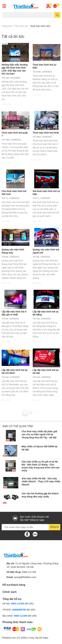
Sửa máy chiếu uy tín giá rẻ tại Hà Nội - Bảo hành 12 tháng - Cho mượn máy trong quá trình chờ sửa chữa (40, 466)
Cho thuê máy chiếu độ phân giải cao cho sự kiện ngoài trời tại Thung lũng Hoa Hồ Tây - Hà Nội (39, 434)
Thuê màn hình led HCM (46, 133)
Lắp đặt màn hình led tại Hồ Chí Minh (15, 371)
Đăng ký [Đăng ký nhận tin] (55, 527)
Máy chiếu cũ (8, 20)
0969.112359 (18, 603)
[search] (57, 15)
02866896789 (19, 610)
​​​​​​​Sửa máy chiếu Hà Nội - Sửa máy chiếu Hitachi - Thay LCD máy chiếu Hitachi (41, 481)
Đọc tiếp (6, 104)
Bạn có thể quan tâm (18, 426)
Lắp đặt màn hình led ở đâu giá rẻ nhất (14, 313)
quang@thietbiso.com (25, 577)
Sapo (46, 638)
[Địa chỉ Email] (31, 527)
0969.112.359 (29, 572)
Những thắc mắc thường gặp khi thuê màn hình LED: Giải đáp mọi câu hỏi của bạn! (15, 69)
